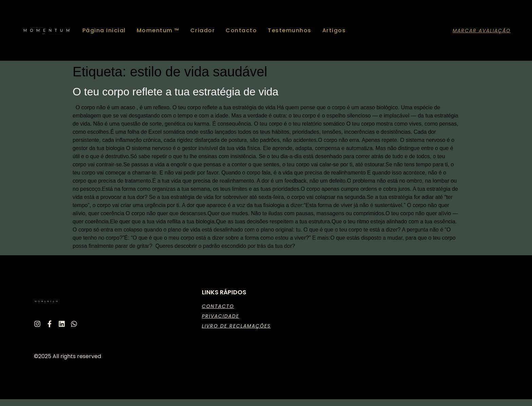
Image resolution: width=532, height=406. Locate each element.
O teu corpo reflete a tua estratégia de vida (176, 92)
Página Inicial (104, 31)
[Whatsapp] (74, 324)
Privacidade (221, 316)
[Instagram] (37, 324)
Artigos (334, 31)
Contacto (241, 31)
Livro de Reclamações (236, 326)
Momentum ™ (158, 31)
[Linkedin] (62, 324)
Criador (203, 31)
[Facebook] (50, 324)
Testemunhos (290, 31)
